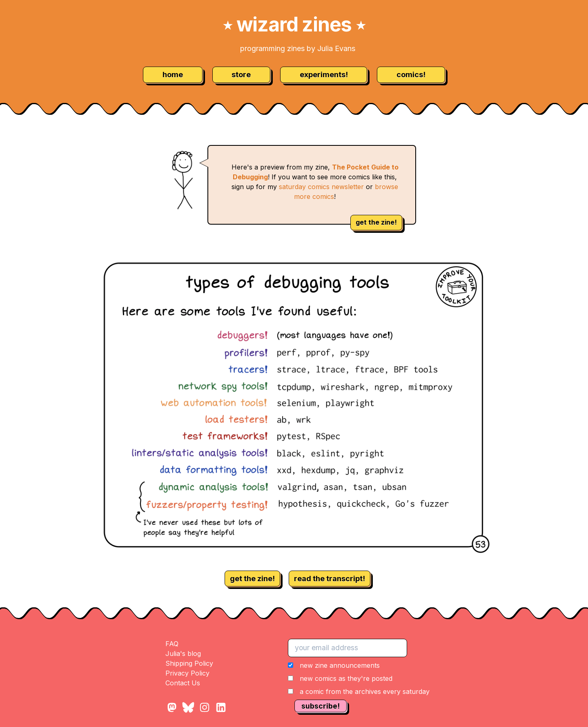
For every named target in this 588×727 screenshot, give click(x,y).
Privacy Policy (187, 673)
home (173, 75)
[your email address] (347, 648)
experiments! (324, 75)
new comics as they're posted (346, 678)
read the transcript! (330, 579)
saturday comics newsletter (321, 187)
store (241, 75)
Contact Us (183, 683)
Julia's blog (183, 653)
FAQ (172, 644)
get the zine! (376, 222)
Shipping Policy (189, 663)
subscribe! (321, 706)
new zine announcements (340, 665)
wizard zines (294, 24)
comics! (411, 75)
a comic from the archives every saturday (365, 691)
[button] (359, 678)
